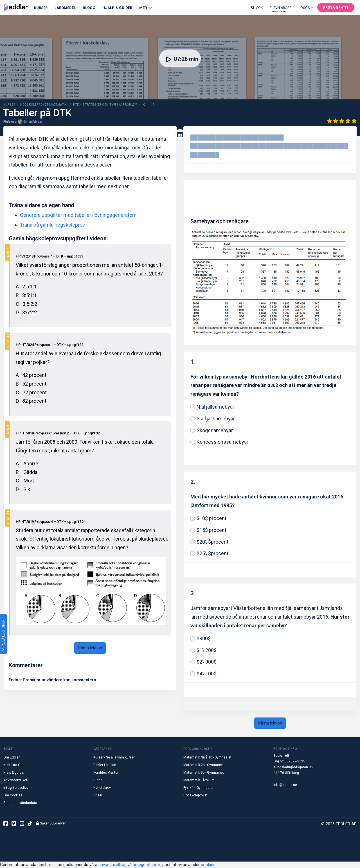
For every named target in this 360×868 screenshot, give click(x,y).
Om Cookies (13, 795)
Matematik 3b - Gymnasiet (204, 773)
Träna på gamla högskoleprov (52, 225)
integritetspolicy (149, 865)
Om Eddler (12, 757)
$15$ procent (211, 530)
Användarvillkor (15, 780)
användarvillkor (112, 865)
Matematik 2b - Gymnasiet (204, 765)
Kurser (41, 8)
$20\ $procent (212, 542)
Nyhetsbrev (102, 788)
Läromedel (65, 8)
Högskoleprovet (195, 795)
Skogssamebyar (215, 430)
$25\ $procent (212, 553)
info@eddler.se (285, 785)
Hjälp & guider (14, 773)
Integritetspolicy (16, 788)
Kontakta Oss (14, 765)
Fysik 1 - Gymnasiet (198, 788)
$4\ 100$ (207, 674)
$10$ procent (211, 518)
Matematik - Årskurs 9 (200, 780)
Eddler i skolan (105, 765)
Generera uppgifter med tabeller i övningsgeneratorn (78, 215)
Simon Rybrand (33, 122)
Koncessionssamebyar (222, 442)
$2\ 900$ (207, 662)
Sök (257, 8)
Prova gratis (336, 8)
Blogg (89, 8)
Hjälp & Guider (117, 8)
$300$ (204, 638)
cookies (208, 865)
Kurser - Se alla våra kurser (114, 757)
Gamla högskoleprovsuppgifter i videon (58, 238)
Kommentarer (26, 665)
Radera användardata (20, 803)
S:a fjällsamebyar (216, 419)
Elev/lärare (281, 9)
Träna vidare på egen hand (41, 205)
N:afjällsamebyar (215, 407)
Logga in (306, 8)
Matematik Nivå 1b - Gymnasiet (207, 757)
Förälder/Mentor (106, 773)
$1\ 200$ (207, 650)
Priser (98, 795)
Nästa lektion (90, 648)
